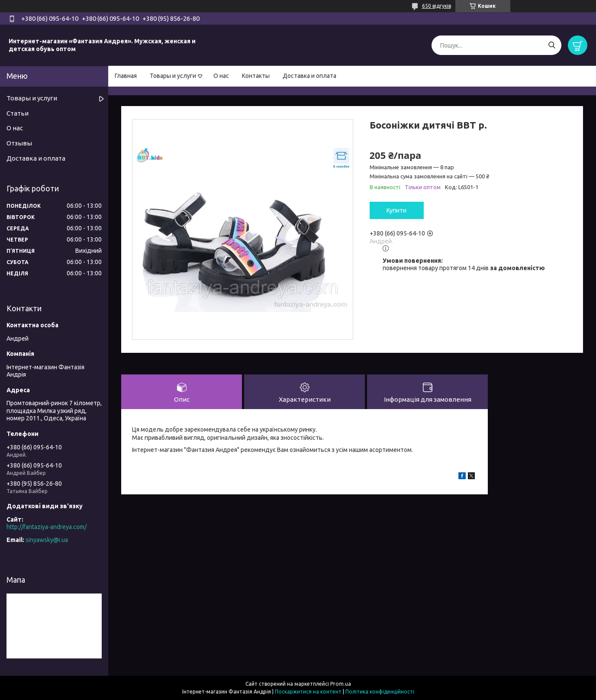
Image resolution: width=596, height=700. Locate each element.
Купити (396, 210)
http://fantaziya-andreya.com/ (47, 527)
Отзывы (19, 143)
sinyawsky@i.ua (47, 540)
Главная (126, 76)
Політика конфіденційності (380, 692)
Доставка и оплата (309, 76)
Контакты (256, 76)
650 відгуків (437, 6)
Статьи (18, 113)
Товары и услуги (173, 76)
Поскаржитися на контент (308, 692)
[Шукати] (552, 45)
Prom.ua (341, 684)
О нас (221, 76)
